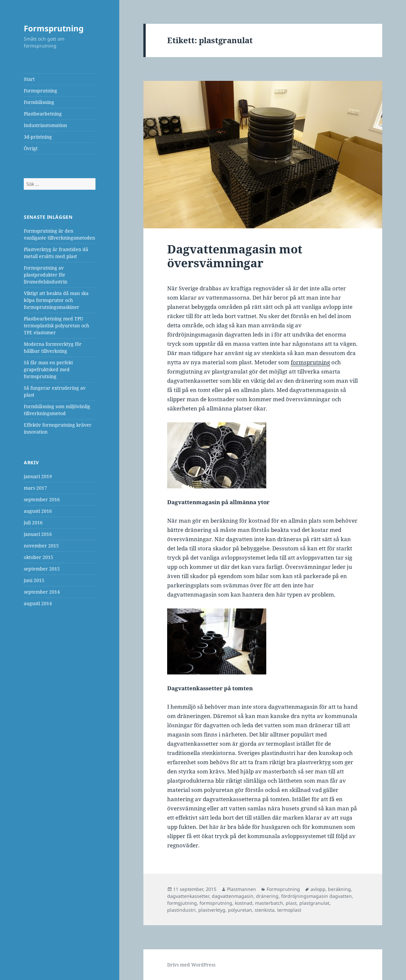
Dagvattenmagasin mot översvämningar (235, 256)
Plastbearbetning (43, 114)
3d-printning (38, 137)
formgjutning (182, 903)
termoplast (289, 910)
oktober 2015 (38, 557)
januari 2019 (38, 476)
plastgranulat (314, 903)
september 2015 (42, 569)
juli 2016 (33, 523)
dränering (267, 896)
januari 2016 (38, 534)
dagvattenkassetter (188, 896)
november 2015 (41, 546)
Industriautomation (45, 125)
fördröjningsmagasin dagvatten (316, 896)
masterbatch (269, 903)
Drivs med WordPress (191, 965)
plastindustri (181, 910)
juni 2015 (34, 580)
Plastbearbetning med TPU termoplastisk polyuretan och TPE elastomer (56, 326)
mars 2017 (35, 488)
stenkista (265, 910)
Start (29, 79)
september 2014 (42, 592)
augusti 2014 (38, 603)
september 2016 (42, 499)
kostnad (244, 903)
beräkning (339, 889)
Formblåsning (39, 102)
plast (291, 903)
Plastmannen (241, 889)
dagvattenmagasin (233, 896)
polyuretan (240, 910)
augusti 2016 (38, 511)
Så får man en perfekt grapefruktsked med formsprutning (48, 369)
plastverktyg (212, 910)
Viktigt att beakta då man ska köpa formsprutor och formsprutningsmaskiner (56, 300)
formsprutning (216, 903)
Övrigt (31, 148)
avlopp (318, 889)
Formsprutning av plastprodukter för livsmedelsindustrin (46, 275)
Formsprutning (54, 28)
